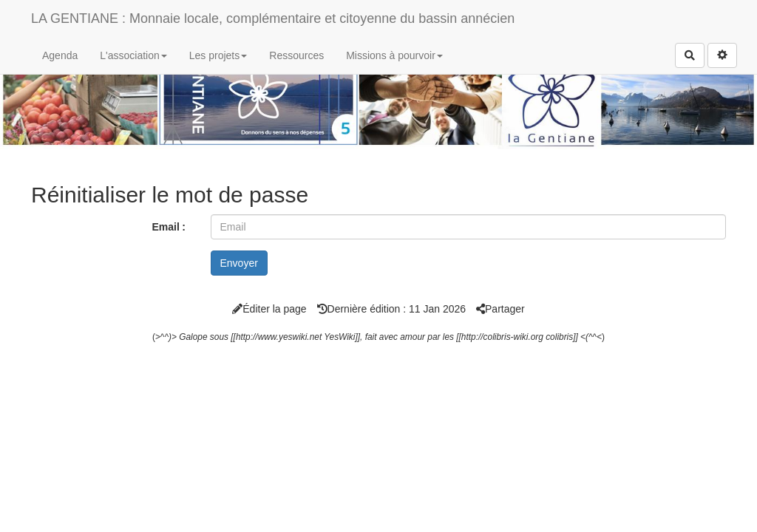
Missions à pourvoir (394, 55)
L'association (133, 55)
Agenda (60, 55)
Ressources (296, 55)
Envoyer (239, 263)
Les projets (218, 55)
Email (165, 227)
